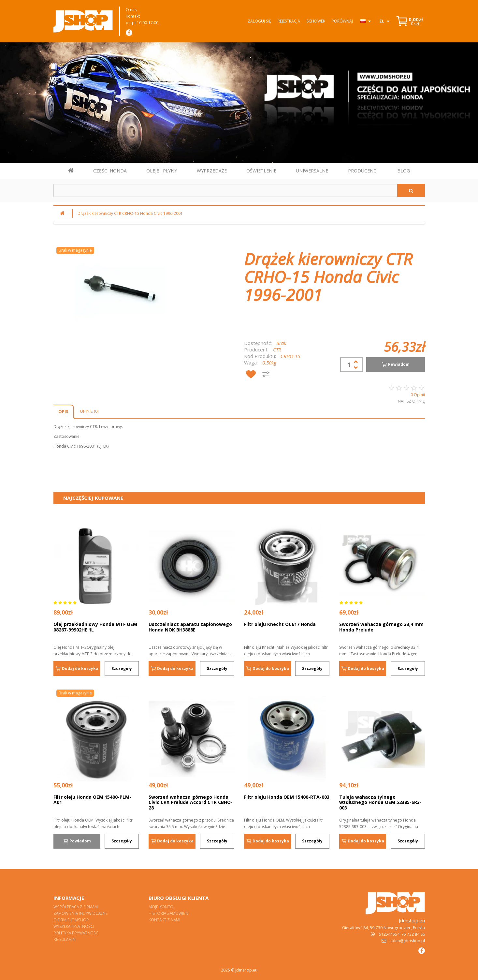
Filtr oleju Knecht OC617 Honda (280, 624)
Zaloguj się (259, 21)
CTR (277, 349)
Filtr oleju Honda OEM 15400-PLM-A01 (92, 800)
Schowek (316, 21)
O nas (131, 10)
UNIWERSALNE (312, 171)
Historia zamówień (168, 913)
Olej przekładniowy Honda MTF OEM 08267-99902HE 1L (95, 627)
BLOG (404, 171)
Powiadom (396, 364)
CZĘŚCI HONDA (110, 171)
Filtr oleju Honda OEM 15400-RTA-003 (287, 797)
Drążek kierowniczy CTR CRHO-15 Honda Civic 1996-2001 (130, 213)
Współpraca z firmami (76, 907)
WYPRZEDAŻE (212, 171)
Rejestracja (289, 21)
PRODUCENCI (363, 171)
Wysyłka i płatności (74, 926)
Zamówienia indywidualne (81, 913)
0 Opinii (418, 395)
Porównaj (342, 21)
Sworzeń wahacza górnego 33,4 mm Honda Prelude (381, 627)
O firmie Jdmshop (71, 920)
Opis (63, 411)
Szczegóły (122, 668)
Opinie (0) (89, 411)
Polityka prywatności (76, 933)
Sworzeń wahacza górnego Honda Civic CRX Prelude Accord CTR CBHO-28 (191, 802)
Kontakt (133, 16)
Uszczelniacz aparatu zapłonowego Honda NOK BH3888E (190, 627)
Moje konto (161, 907)
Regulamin (65, 939)
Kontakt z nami (164, 920)
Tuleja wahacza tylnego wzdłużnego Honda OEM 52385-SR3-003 (380, 802)
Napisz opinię (411, 401)
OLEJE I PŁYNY (162, 171)
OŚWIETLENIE (261, 171)
